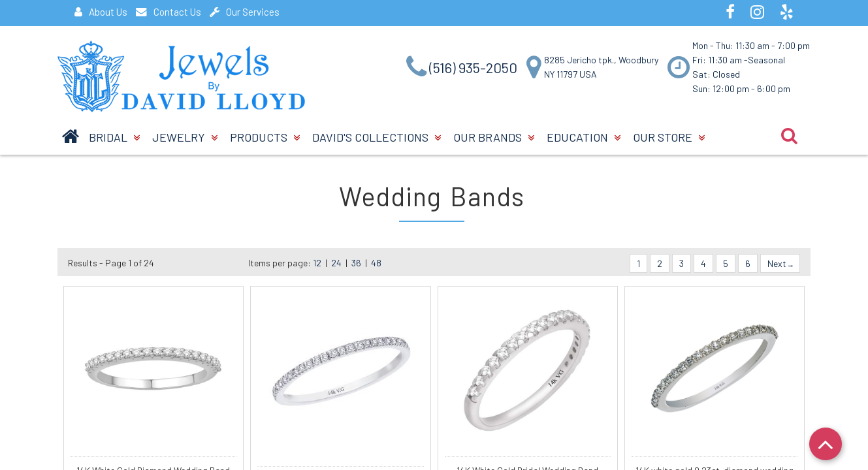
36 (356, 263)
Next (780, 263)
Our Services (245, 12)
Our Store (669, 137)
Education (584, 137)
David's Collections (377, 137)
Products (265, 137)
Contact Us (169, 12)
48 (376, 263)
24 (336, 263)
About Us (101, 12)
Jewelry (185, 137)
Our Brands (494, 137)
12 (317, 263)
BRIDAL (114, 137)
